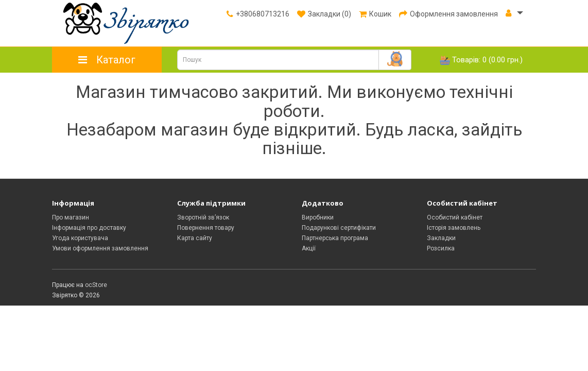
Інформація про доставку (89, 228)
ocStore (96, 285)
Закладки (441, 238)
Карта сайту (195, 238)
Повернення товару (206, 228)
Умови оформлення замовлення (100, 248)
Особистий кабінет (455, 217)
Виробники (318, 217)
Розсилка (441, 248)
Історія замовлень (454, 228)
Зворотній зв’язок (203, 217)
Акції (309, 248)
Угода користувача (80, 238)
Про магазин (71, 217)
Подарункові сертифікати (339, 228)
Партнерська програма (335, 238)
